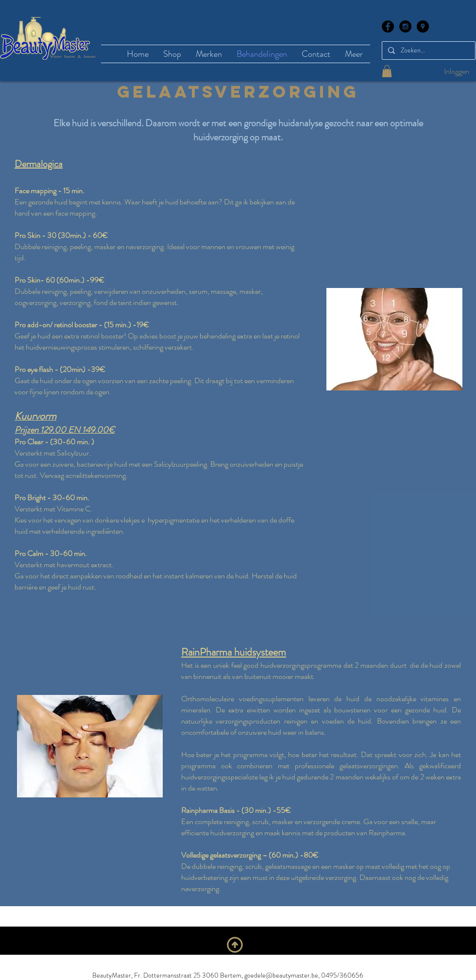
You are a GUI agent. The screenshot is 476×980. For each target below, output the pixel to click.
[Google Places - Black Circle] (423, 26)
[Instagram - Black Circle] (405, 26)
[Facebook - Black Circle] (388, 26)
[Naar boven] (235, 945)
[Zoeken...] (428, 51)
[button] (387, 71)
